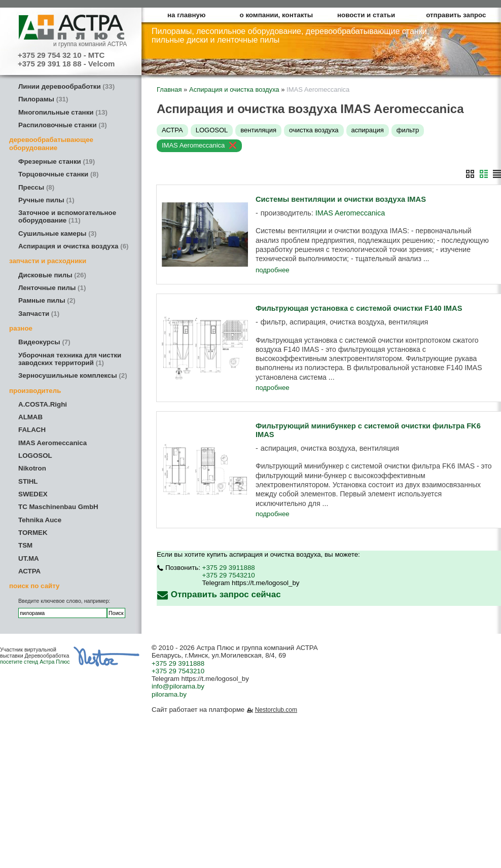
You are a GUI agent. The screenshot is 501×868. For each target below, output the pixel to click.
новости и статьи (366, 15)
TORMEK (33, 533)
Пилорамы (43, 99)
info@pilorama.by (178, 686)
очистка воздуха (314, 130)
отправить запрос (456, 15)
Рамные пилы (47, 300)
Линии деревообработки (66, 86)
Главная (169, 89)
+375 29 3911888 (229, 568)
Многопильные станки (63, 112)
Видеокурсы (44, 342)
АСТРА (29, 571)
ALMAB (30, 417)
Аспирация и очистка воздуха (74, 246)
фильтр (408, 130)
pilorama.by (169, 694)
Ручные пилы (46, 200)
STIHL (28, 481)
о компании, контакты (277, 15)
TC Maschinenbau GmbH (58, 507)
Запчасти (39, 314)
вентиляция (258, 130)
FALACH (32, 430)
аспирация (368, 130)
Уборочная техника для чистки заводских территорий (70, 359)
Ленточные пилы (52, 288)
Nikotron (32, 468)
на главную (186, 15)
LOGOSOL (35, 456)
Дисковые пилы (52, 275)
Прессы (36, 187)
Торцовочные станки (58, 174)
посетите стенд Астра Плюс (35, 662)
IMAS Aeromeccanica (52, 443)
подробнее (273, 270)
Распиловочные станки (63, 125)
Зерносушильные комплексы (73, 375)
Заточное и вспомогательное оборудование (67, 216)
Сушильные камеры (57, 233)
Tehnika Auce (40, 520)
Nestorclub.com (276, 710)
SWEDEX (33, 494)
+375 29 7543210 (229, 575)
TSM (25, 545)
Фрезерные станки (57, 161)
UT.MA (29, 558)
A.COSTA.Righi (43, 404)
